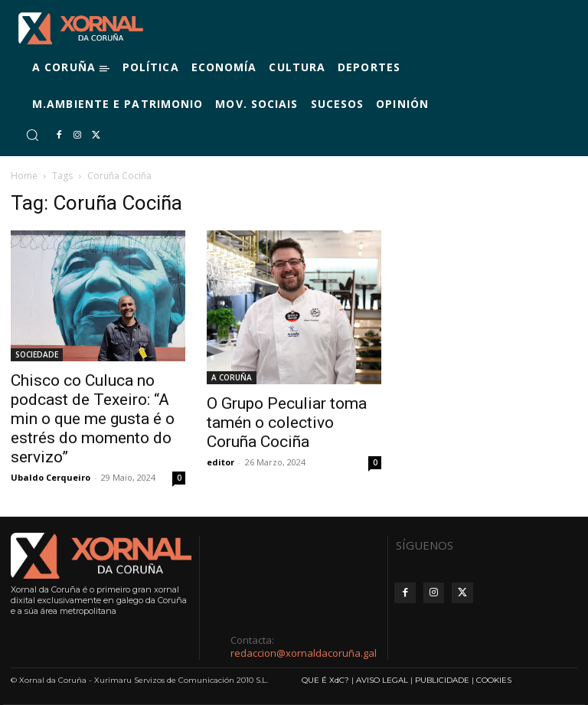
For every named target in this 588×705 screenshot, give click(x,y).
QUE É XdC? (325, 680)
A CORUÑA (232, 377)
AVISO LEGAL (382, 680)
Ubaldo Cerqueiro (51, 477)
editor (220, 462)
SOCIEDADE (37, 354)
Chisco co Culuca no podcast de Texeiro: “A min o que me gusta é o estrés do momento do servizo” (93, 419)
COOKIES (494, 680)
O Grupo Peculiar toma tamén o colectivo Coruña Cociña (287, 423)
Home (24, 176)
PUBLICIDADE (442, 680)
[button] (32, 135)
